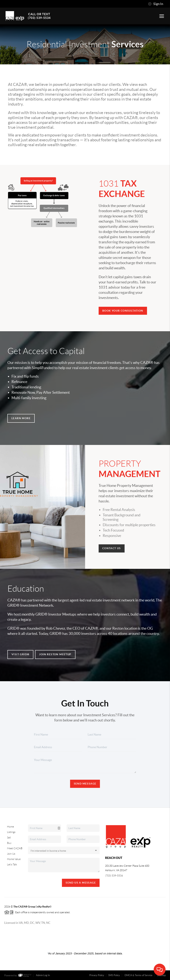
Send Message (85, 784)
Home (10, 827)
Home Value (14, 859)
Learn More (21, 418)
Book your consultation (123, 311)
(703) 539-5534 (114, 876)
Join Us (11, 854)
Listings (11, 832)
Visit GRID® (20, 654)
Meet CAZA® (15, 848)
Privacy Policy (97, 975)
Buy (9, 843)
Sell (9, 838)
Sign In (156, 4)
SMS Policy (114, 975)
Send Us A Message (81, 883)
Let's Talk (12, 864)
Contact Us (112, 548)
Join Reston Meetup (55, 654)
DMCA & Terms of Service (138, 975)
